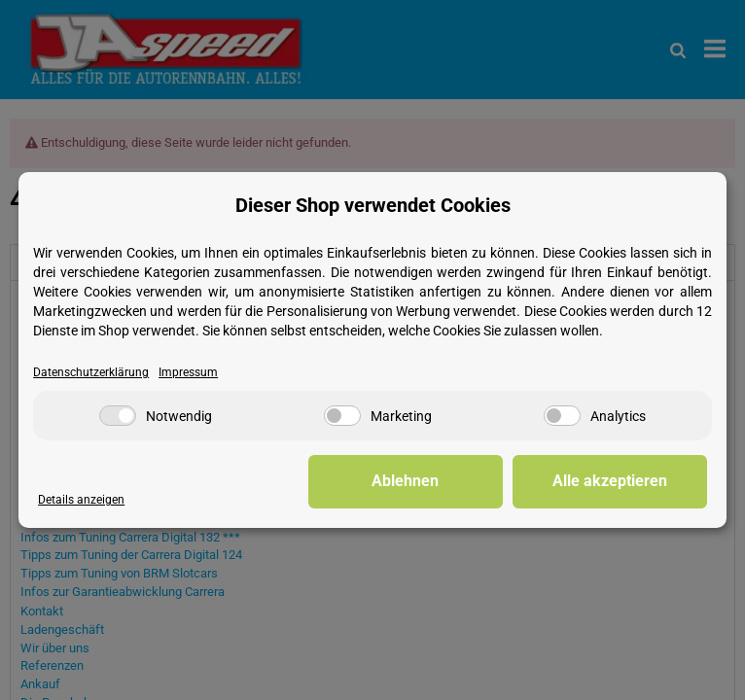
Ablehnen (405, 481)
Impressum (188, 372)
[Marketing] (342, 416)
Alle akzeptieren (610, 481)
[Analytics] (562, 416)
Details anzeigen (81, 500)
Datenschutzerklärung (91, 372)
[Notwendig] (118, 416)
